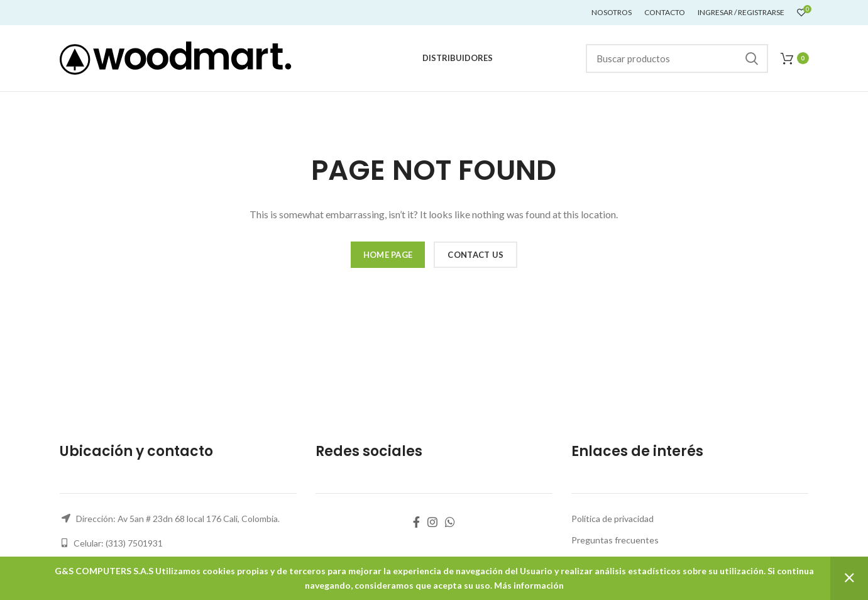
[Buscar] (677, 58)
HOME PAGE (388, 255)
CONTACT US (475, 255)
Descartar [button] (849, 578)
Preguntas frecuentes (615, 540)
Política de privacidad (613, 519)
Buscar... (751, 58)
